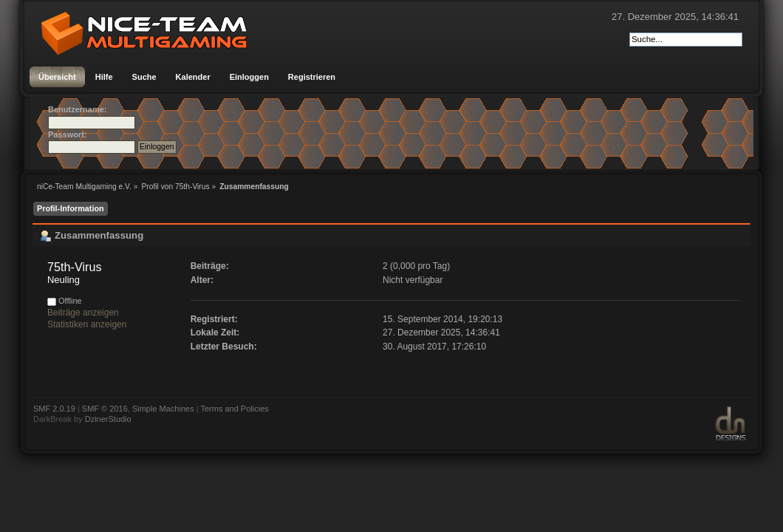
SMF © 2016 (105, 409)
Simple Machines (163, 409)
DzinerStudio (108, 419)
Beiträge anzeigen (83, 313)
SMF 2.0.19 (54, 409)
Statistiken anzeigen (87, 324)
